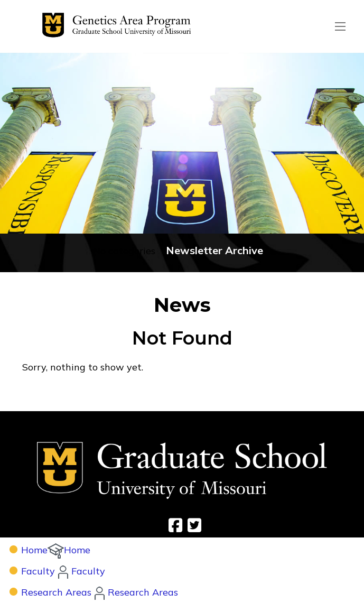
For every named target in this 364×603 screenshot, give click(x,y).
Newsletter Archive (214, 250)
